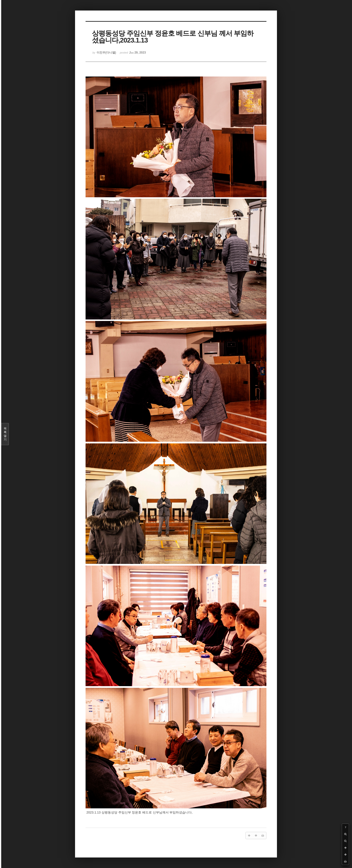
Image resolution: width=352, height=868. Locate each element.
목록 (5, 434)
